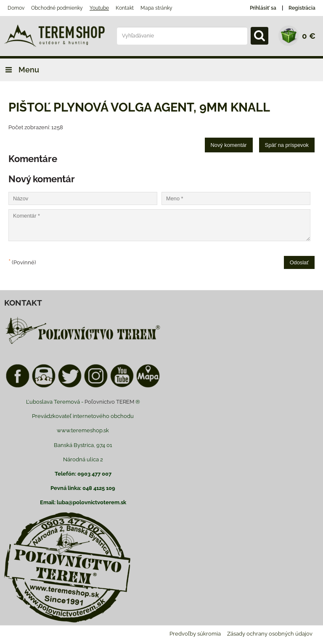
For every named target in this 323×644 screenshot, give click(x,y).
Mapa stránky (156, 8)
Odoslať (299, 262)
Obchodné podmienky (57, 8)
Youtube (99, 8)
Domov (16, 8)
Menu (20, 70)
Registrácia (302, 8)
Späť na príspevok (287, 145)
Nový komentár (229, 145)
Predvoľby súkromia (195, 634)
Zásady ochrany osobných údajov (270, 634)
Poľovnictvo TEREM (109, 402)
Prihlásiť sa (263, 8)
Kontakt (125, 8)
